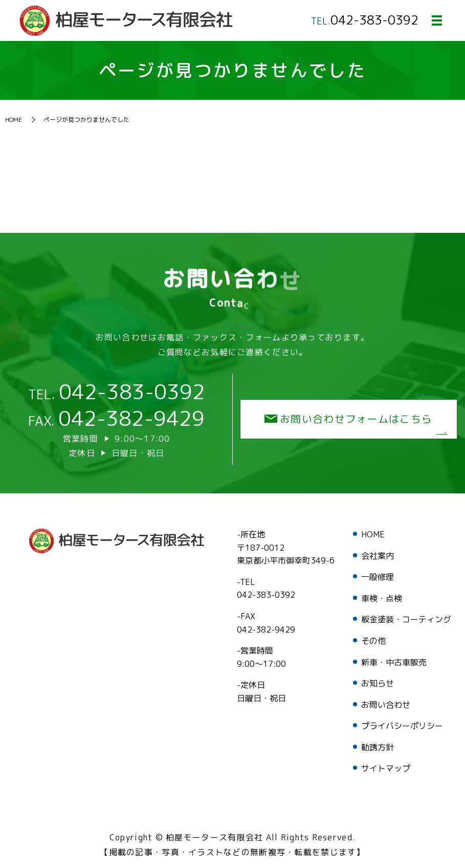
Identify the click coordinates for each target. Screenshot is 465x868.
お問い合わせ (386, 705)
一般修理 (378, 577)
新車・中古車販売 (394, 662)
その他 (373, 641)
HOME (14, 120)
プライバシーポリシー (402, 726)
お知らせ (378, 683)
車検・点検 (382, 598)
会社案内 (378, 556)
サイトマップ (386, 769)
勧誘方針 (378, 747)
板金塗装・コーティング (406, 620)
